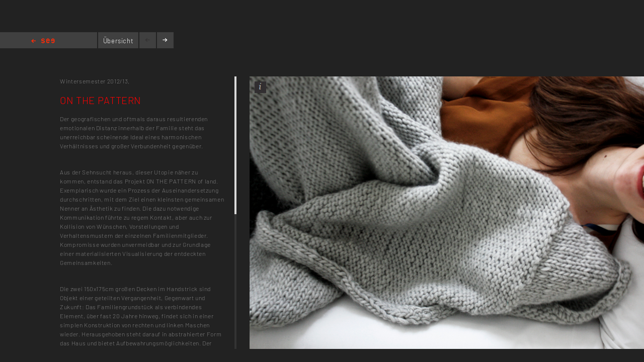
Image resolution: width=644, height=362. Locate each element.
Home (43, 41)
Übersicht (118, 41)
